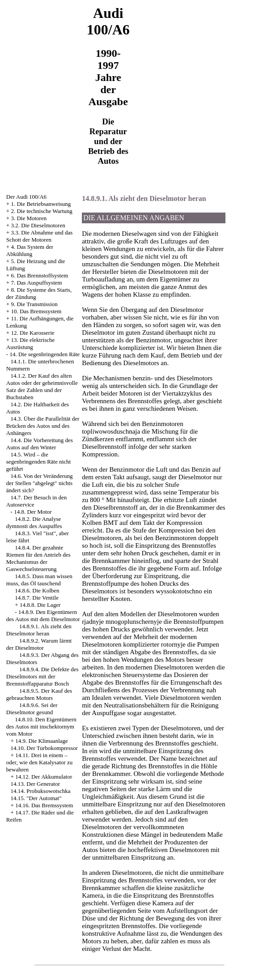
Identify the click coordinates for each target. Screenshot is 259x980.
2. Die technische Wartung (41, 211)
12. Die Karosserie (32, 333)
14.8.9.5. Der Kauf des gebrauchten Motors (39, 694)
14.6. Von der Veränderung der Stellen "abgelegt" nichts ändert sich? (40, 483)
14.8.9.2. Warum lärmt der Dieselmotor (39, 644)
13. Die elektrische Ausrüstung (30, 343)
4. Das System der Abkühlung (30, 250)
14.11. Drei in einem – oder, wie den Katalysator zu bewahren (40, 762)
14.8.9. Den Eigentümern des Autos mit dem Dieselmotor (43, 616)
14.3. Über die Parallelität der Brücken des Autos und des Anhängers (43, 426)
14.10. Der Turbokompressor (44, 748)
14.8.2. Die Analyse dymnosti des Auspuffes (34, 522)
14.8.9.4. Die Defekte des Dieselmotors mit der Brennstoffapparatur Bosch (42, 676)
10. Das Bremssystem (36, 311)
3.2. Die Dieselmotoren (38, 225)
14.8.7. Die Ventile (37, 598)
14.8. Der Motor (33, 512)
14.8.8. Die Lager (40, 605)
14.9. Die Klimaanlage (42, 741)
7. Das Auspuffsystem (36, 283)
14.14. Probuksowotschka (41, 791)
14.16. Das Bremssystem (44, 805)
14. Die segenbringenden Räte (45, 354)
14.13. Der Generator (35, 784)
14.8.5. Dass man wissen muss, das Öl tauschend (39, 580)
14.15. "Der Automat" (36, 798)
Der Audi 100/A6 (26, 197)
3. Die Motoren (29, 218)
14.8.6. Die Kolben (37, 590)
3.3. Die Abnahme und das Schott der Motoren (40, 236)
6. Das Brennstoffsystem (39, 275)
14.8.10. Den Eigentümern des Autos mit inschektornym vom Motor (41, 726)
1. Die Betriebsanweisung (41, 204)
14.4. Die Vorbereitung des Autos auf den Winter (40, 444)
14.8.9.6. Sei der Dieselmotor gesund (32, 709)
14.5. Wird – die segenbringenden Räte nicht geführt (38, 462)
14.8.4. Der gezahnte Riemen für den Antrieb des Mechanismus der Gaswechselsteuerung (38, 558)
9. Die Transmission (34, 304)
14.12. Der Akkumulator (44, 777)
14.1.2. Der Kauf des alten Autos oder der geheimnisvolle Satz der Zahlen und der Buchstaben (42, 386)
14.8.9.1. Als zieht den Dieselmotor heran (39, 630)
